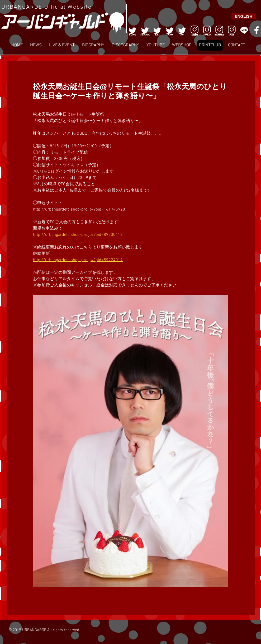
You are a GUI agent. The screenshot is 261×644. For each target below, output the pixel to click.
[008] (232, 30)
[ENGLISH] (244, 16)
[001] (132, 30)
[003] (157, 30)
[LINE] (244, 30)
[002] (145, 30)
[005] (182, 30)
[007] (219, 30)
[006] (194, 30)
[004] (170, 30)
